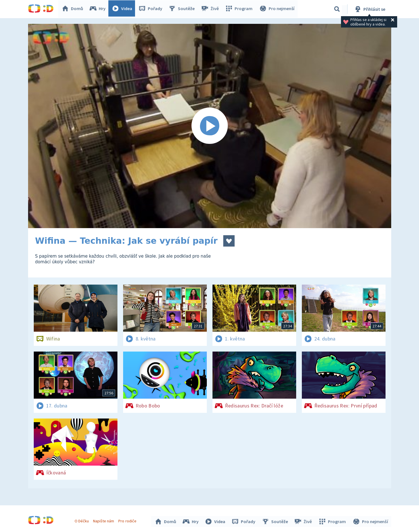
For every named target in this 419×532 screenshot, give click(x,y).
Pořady (152, 9)
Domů (74, 9)
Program (240, 9)
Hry (99, 9)
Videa (123, 9)
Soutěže (183, 9)
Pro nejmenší (277, 9)
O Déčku (83, 520)
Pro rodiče (128, 520)
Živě (211, 9)
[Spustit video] (210, 126)
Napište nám (104, 520)
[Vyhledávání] (337, 9)
